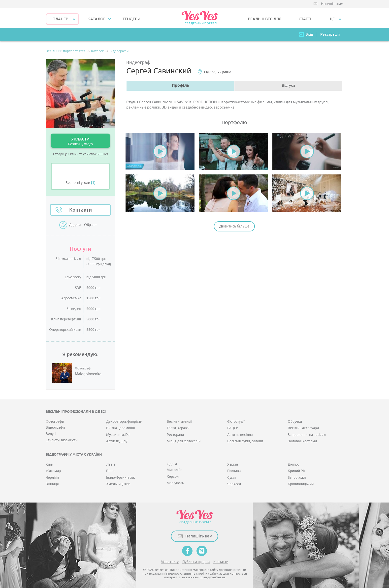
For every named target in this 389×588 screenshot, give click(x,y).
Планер (60, 19)
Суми (231, 478)
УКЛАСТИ (80, 141)
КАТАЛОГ (96, 19)
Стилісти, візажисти (62, 440)
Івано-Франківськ (121, 478)
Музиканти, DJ (118, 435)
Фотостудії (236, 422)
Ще (332, 19)
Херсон (173, 477)
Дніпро (293, 464)
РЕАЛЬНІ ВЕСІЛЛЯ (265, 19)
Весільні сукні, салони (245, 441)
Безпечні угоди (81, 183)
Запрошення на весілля (307, 435)
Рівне (111, 471)
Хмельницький (118, 484)
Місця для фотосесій (184, 441)
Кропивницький (301, 484)
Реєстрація (330, 34)
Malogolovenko (88, 374)
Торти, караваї (178, 428)
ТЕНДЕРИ (131, 19)
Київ (49, 464)
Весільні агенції (179, 422)
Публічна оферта (196, 562)
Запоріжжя (297, 478)
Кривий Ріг (297, 471)
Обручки (295, 422)
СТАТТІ (305, 19)
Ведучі (51, 434)
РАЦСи (233, 428)
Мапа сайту (170, 562)
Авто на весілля (240, 435)
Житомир (53, 471)
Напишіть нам (332, 4)
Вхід (309, 34)
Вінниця (52, 484)
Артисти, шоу (117, 441)
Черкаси (234, 484)
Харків (233, 464)
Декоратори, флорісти (124, 422)
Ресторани (175, 435)
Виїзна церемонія (121, 428)
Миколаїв (175, 470)
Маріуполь (175, 483)
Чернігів (52, 478)
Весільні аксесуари (303, 428)
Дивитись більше (234, 226)
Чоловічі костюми (302, 441)
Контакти (81, 210)
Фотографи (55, 422)
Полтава (234, 471)
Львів (111, 464)
